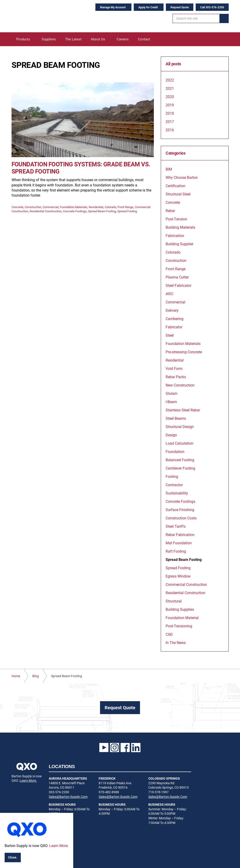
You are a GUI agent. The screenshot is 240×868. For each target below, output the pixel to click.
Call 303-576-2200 (212, 7)
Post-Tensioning (179, 626)
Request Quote (180, 7)
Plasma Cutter (177, 277)
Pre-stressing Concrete (184, 352)
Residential (96, 207)
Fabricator (174, 327)
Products (23, 39)
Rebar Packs (176, 377)
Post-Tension (176, 219)
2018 (170, 113)
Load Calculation (179, 443)
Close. (13, 857)
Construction (33, 207)
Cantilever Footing (180, 468)
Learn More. (28, 780)
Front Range (125, 207)
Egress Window (178, 576)
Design (171, 435)
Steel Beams (176, 418)
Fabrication (175, 235)
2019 (170, 105)
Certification (175, 186)
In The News (176, 642)
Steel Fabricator (178, 285)
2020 (170, 97)
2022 (170, 80)
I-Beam (171, 402)
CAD (169, 634)
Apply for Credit (148, 7)
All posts (173, 64)
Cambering (175, 319)
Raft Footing (176, 551)
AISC (170, 294)
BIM (169, 169)
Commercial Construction (186, 584)
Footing (172, 476)
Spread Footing (127, 211)
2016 (170, 130)
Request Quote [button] (120, 707)
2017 (170, 121)
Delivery (172, 310)
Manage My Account (113, 7)
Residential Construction (46, 211)
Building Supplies (180, 609)
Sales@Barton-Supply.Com (68, 797)
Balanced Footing (180, 460)
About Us (98, 39)
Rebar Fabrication (180, 534)
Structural (174, 601)
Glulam (172, 393)
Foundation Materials (74, 207)
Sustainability (177, 493)
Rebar (170, 211)
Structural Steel (178, 194)
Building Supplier (179, 244)
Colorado (110, 207)
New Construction (180, 385)
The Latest (73, 39)
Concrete (17, 207)
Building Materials (180, 227)
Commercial (51, 207)
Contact (144, 39)
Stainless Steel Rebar (183, 410)
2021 (170, 88)
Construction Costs (181, 518)
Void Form (174, 368)
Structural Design (180, 427)
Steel (170, 335)
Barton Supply (40, 16)
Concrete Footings (75, 211)
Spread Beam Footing (102, 211)
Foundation (175, 451)
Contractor (174, 485)
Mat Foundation (179, 543)
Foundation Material (182, 618)
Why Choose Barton (182, 177)
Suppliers (49, 39)
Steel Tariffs (176, 526)
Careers (123, 39)
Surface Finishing (180, 510)
